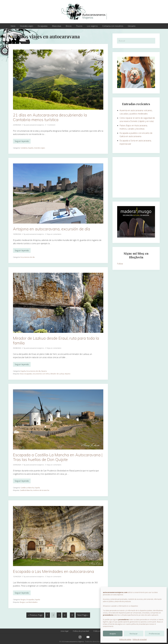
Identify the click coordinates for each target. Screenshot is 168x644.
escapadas (28, 374)
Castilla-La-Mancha (27, 488)
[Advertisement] (136, 177)
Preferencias (154, 634)
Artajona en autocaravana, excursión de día (52, 229)
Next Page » (83, 616)
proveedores (108, 615)
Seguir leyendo (22, 142)
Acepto (113, 634)
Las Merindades (32, 602)
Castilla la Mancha (26, 490)
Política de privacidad (140, 639)
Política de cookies (125, 639)
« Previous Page (35, 616)
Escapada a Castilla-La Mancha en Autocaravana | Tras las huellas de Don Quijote (58, 457)
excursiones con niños (41, 374)
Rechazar (134, 634)
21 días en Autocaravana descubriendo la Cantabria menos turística (50, 117)
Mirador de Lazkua (57, 374)
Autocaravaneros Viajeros (75, 641)
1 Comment (51, 125)
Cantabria (24, 148)
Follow (120, 264)
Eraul (22, 374)
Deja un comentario (54, 234)
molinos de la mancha (41, 490)
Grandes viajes (39, 148)
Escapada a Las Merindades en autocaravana (53, 571)
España (31, 148)
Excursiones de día (28, 257)
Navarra (44, 371)
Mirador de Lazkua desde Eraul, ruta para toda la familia (56, 341)
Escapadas (30, 599)
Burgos (23, 599)
